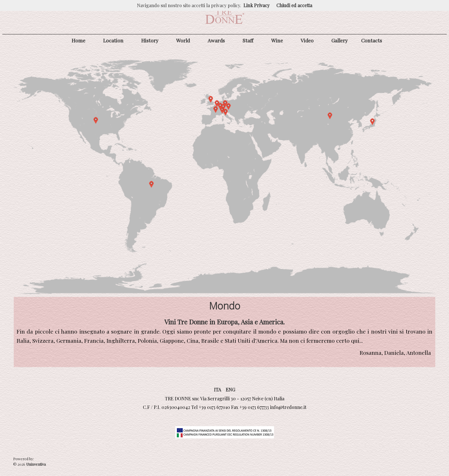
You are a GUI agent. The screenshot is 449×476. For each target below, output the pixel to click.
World (183, 40)
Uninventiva (36, 464)
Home (78, 40)
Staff (248, 40)
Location (113, 40)
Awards (216, 40)
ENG (230, 390)
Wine (277, 40)
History (150, 40)
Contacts (372, 40)
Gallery (339, 40)
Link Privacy (256, 5)
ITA (217, 390)
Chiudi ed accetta (294, 5)
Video (307, 40)
